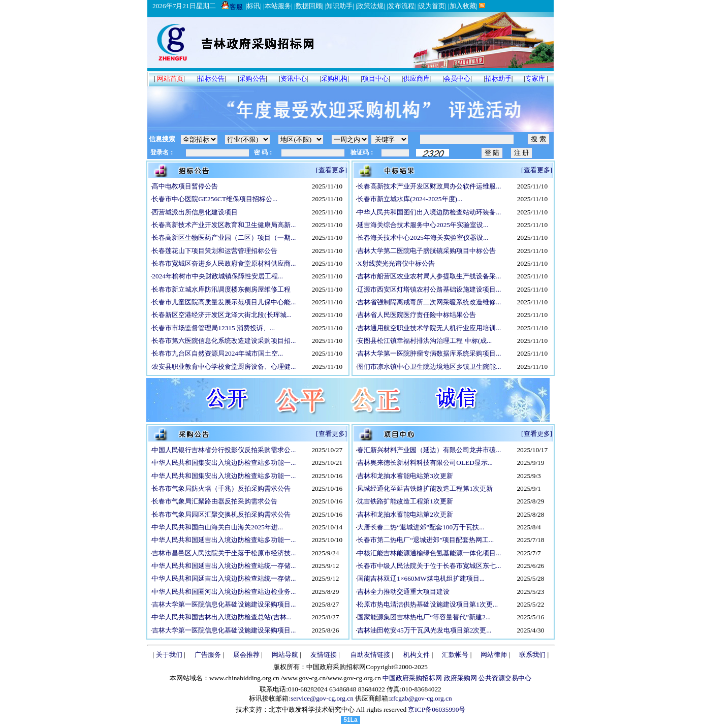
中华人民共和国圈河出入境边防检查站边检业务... (224, 592)
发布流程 (401, 6)
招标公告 (211, 78)
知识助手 (339, 6)
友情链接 (324, 655)
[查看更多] (331, 170)
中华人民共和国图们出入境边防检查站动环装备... (429, 212)
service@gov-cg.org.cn (322, 698)
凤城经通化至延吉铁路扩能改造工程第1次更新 (425, 488)
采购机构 (334, 78)
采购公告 (252, 78)
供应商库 (417, 78)
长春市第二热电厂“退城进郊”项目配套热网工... (425, 540)
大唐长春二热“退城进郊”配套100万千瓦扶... (421, 527)
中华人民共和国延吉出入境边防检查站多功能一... (224, 540)
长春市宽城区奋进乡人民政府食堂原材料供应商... (224, 263)
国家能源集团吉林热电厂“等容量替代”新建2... (424, 617)
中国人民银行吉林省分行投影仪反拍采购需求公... (224, 450)
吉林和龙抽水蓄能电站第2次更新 (405, 514)
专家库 (535, 78)
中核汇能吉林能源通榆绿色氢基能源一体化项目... (429, 553)
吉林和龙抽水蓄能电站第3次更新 (405, 476)
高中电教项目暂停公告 (185, 186)
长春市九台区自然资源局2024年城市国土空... (217, 353)
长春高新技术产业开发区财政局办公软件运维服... (429, 186)
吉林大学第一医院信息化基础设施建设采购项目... (224, 604)
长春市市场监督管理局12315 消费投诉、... (213, 328)
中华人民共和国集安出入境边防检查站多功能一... (224, 463)
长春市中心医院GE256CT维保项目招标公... (215, 199)
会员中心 (457, 78)
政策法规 (370, 6)
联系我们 (532, 655)
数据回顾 (309, 6)
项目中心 (375, 78)
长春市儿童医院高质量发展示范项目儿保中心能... (224, 302)
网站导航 (285, 655)
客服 (232, 7)
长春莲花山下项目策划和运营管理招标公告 (215, 251)
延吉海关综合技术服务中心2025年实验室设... (423, 225)
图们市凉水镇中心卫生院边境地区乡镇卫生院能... (429, 367)
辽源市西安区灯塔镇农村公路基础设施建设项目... (429, 289)
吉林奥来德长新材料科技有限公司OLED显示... (425, 463)
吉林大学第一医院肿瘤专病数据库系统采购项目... (429, 353)
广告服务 (208, 655)
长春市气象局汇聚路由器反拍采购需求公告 (215, 501)
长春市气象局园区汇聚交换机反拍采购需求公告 (221, 514)
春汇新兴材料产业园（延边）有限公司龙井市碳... (429, 450)
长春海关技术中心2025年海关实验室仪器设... (423, 238)
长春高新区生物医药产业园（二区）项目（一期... (224, 238)
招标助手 (498, 78)
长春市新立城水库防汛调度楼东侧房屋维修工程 (221, 289)
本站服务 (278, 6)
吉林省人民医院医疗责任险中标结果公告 (417, 315)
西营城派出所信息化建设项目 (195, 212)
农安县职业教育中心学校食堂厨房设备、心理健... (224, 367)
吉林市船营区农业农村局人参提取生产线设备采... (429, 276)
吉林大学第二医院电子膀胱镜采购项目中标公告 (426, 251)
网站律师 (494, 655)
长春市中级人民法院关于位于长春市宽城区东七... (429, 566)
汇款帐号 (455, 655)
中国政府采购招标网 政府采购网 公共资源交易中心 (456, 678)
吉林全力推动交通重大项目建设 (403, 592)
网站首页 (170, 78)
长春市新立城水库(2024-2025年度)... (410, 199)
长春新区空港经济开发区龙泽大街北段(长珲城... (221, 315)
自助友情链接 (370, 655)
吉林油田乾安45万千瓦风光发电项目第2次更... (424, 630)
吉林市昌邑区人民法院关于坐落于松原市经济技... (224, 553)
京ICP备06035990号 (437, 709)
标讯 (253, 6)
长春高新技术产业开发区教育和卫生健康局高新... (224, 225)
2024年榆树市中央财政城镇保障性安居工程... (217, 276)
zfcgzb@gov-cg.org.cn (421, 698)
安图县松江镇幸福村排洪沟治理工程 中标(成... (424, 341)
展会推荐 (246, 655)
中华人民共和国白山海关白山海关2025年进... (217, 527)
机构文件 (417, 655)
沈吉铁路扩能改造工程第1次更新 (405, 501)
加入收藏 (463, 6)
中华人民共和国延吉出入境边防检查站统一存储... (224, 566)
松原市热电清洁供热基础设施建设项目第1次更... (427, 604)
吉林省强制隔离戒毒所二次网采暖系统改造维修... (429, 302)
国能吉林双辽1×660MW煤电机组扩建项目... (421, 578)
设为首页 (432, 6)
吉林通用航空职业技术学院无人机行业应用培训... (429, 328)
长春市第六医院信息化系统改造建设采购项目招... (224, 341)
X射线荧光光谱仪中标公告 (396, 263)
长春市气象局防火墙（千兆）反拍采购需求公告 (221, 488)
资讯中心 (294, 78)
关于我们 (169, 655)
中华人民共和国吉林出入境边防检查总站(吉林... (221, 617)
